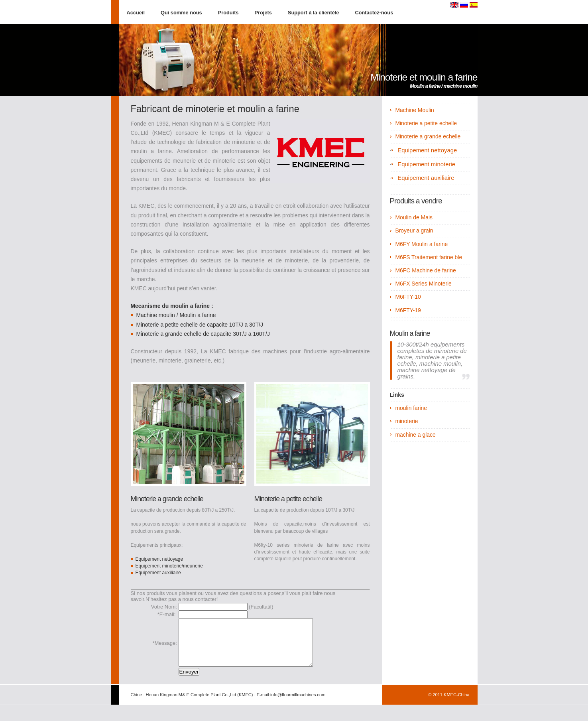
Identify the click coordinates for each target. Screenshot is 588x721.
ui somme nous (181, 13)
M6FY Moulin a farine (421, 244)
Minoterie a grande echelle (169, 334)
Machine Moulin (414, 110)
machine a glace (415, 435)
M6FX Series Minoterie (423, 284)
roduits (228, 13)
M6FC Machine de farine (425, 270)
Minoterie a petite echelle (288, 499)
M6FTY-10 (408, 297)
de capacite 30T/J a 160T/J (236, 334)
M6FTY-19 (408, 310)
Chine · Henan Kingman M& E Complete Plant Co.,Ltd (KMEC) (192, 704)
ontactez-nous (374, 13)
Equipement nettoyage (159, 559)
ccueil (136, 13)
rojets (263, 13)
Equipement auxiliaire (158, 573)
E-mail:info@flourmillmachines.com (291, 704)
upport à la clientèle (314, 13)
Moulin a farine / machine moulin (444, 86)
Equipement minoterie (426, 164)
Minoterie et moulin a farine (424, 77)
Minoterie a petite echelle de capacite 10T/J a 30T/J (199, 325)
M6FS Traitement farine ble (429, 257)
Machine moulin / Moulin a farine (176, 315)
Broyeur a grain (414, 230)
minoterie (406, 421)
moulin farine (411, 408)
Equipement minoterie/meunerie (169, 566)
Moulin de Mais (414, 217)
